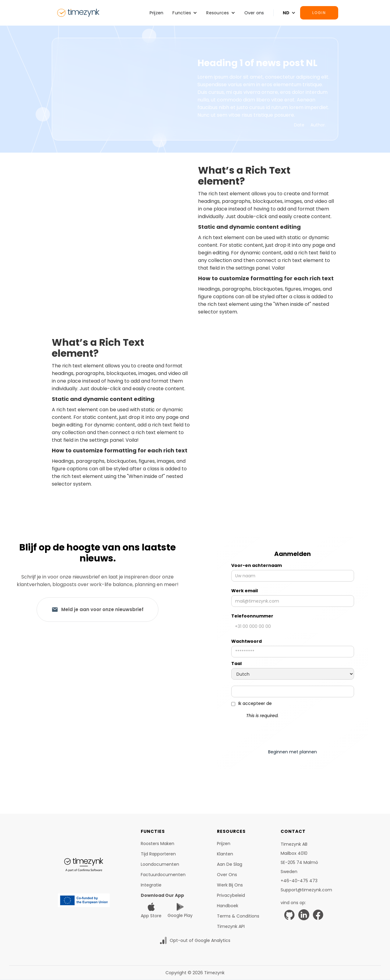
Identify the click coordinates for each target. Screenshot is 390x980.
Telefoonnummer (252, 616)
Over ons (254, 13)
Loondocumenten (160, 864)
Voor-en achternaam (257, 565)
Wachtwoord (246, 641)
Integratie (151, 885)
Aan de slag (230, 864)
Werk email (245, 591)
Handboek (228, 906)
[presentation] (292, 731)
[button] (185, 13)
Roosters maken (158, 844)
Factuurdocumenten (163, 875)
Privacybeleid (231, 895)
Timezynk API (231, 926)
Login (319, 13)
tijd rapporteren (158, 854)
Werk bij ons (230, 885)
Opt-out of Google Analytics (200, 940)
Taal (236, 663)
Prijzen (157, 13)
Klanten (225, 854)
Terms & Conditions (238, 916)
